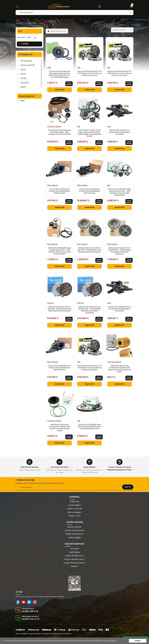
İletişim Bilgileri (75, 505)
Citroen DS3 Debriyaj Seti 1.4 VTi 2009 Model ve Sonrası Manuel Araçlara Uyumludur (119, 73)
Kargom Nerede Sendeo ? (75, 563)
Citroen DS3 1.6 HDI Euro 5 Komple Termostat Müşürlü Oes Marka (119, 132)
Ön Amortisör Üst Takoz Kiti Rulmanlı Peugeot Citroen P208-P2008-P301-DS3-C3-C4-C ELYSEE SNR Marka (60, 74)
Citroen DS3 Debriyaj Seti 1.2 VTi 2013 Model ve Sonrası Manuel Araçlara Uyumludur (89, 73)
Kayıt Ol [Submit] (128, 487)
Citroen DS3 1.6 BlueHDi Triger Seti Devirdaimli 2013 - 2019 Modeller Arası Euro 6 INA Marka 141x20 (119, 192)
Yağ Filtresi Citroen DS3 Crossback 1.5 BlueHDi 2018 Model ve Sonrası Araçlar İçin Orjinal (120, 369)
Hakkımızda (74, 502)
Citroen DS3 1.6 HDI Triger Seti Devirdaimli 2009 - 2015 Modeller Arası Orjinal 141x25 (60, 132)
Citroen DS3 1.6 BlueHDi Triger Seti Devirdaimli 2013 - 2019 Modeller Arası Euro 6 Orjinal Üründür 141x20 (59, 251)
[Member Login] (100, 6)
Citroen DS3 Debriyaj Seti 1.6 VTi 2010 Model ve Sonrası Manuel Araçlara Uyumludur (89, 368)
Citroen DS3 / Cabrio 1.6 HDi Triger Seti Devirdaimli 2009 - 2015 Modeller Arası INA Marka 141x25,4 (89, 133)
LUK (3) (23, 74)
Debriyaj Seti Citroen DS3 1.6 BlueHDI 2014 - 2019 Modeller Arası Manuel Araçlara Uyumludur (120, 251)
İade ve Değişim (74, 512)
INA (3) (23, 70)
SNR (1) (23, 87)
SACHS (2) (25, 83)
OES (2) (23, 78)
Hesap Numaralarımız (75, 534)
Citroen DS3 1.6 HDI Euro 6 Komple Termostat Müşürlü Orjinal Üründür (89, 191)
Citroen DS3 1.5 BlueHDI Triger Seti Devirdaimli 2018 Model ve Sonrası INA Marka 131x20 (89, 427)
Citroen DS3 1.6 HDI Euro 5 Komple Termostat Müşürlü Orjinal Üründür (59, 191)
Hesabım (75, 566)
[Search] (74, 12)
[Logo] (59, 6)
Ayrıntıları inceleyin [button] (110, 641)
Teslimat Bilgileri (74, 538)
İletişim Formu (75, 516)
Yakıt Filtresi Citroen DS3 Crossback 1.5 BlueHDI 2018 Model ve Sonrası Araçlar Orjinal (59, 428)
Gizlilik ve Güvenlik (74, 509)
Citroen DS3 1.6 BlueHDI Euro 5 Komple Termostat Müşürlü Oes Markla (119, 309)
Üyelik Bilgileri (74, 552)
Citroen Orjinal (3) (28, 65)
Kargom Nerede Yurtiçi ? (75, 559)
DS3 (34, 23)
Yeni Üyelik (75, 549)
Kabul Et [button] (138, 641)
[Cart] (131, 6)
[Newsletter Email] (74, 487)
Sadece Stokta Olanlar (58, 31)
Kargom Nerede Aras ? (75, 556)
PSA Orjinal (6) (26, 61)
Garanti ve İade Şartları (75, 530)
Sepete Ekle (59, 90)
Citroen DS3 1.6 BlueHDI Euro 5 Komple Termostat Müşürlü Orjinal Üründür (59, 368)
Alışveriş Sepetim (74, 527)
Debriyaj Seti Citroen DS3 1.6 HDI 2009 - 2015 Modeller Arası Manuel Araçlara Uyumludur (90, 250)
